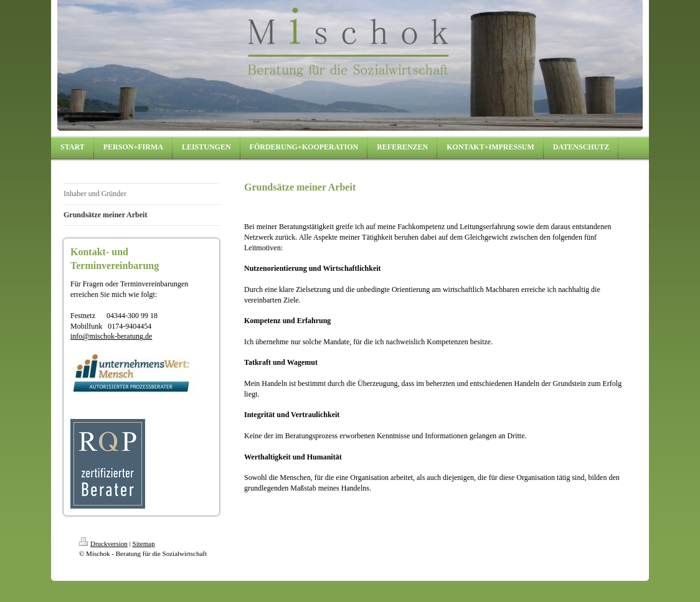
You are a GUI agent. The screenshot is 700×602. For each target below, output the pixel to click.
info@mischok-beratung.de (111, 336)
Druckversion (103, 543)
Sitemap (144, 543)
